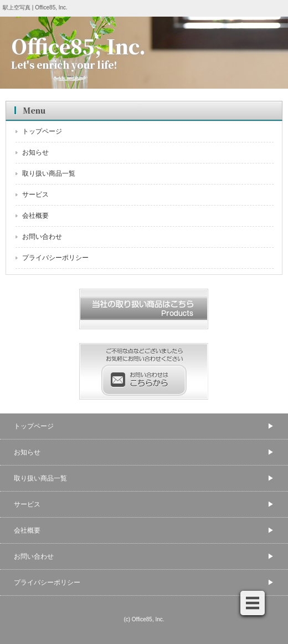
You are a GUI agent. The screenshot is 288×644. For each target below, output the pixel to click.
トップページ (42, 131)
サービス (35, 195)
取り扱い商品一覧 (49, 173)
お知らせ (35, 152)
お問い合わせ (42, 237)
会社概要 (35, 216)
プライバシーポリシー (55, 258)
